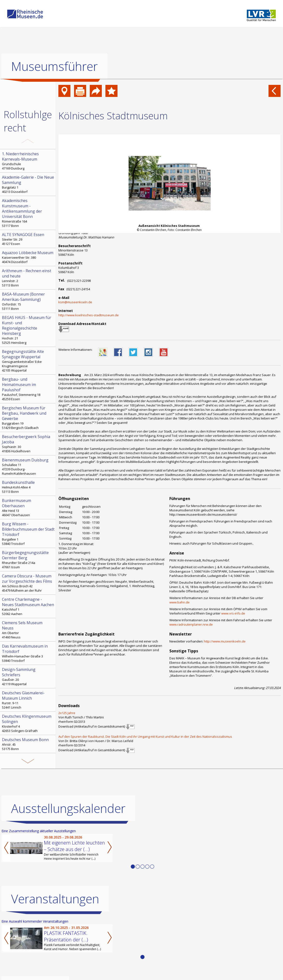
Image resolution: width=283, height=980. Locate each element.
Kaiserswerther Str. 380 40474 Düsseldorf (28, 257)
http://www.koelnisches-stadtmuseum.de (89, 315)
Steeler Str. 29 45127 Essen (28, 239)
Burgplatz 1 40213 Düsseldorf (28, 184)
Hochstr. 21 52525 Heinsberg (28, 330)
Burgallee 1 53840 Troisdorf (28, 534)
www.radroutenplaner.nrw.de (191, 624)
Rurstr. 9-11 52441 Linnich (28, 700)
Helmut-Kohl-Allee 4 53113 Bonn (28, 487)
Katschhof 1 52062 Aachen (28, 606)
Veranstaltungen (55, 899)
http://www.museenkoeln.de (225, 641)
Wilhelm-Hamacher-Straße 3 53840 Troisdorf (28, 653)
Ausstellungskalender (68, 808)
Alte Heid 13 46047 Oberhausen (28, 507)
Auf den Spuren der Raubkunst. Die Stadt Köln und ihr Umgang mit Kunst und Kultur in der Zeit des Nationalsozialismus (145, 737)
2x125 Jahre (67, 713)
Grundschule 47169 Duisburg (28, 161)
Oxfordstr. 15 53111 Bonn (28, 301)
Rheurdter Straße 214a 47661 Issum (28, 560)
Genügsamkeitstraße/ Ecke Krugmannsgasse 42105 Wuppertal (28, 361)
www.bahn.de (179, 602)
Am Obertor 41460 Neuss (28, 630)
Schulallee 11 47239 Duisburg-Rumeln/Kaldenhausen (28, 466)
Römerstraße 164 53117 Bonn (28, 213)
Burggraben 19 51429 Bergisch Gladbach (28, 418)
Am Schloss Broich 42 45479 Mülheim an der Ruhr (28, 583)
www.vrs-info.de (233, 613)
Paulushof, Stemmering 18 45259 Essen (28, 389)
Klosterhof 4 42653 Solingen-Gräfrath (28, 723)
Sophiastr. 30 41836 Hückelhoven (28, 444)
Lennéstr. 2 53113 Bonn (28, 278)
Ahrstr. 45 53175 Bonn (28, 744)
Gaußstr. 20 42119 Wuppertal (28, 676)
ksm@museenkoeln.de (75, 302)
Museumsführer (54, 66)
